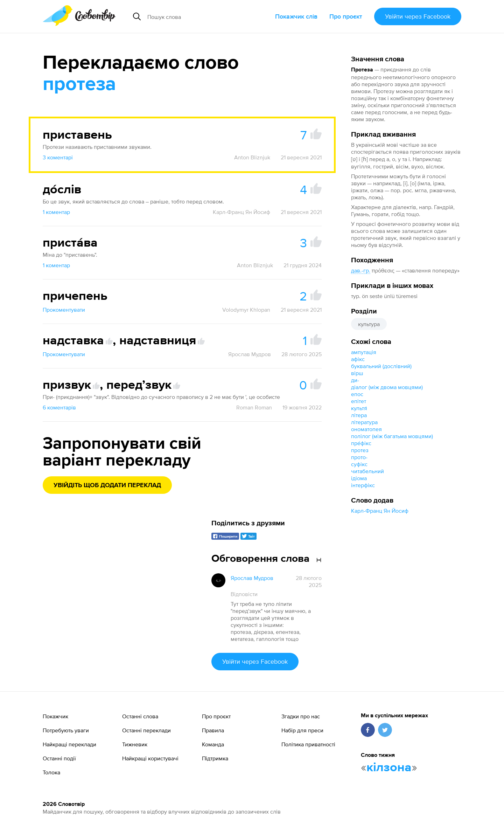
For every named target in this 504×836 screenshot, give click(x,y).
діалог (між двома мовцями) (387, 387)
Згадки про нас (301, 716)
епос (357, 394)
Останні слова (140, 716)
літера (359, 415)
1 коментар (56, 212)
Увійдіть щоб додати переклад (107, 485)
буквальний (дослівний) (381, 366)
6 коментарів (59, 407)
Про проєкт (346, 16)
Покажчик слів (296, 16)
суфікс (359, 464)
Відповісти (244, 594)
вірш (357, 373)
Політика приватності (308, 744)
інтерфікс (363, 485)
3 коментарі (58, 157)
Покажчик (55, 716)
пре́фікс (361, 443)
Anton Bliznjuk (252, 157)
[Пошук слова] (201, 16)
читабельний (367, 471)
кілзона (389, 768)
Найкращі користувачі (150, 758)
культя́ (359, 408)
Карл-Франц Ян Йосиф (380, 511)
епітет (359, 401)
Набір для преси (302, 730)
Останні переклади (146, 730)
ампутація (364, 352)
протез (360, 450)
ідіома (359, 478)
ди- (355, 380)
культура (369, 324)
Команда (213, 744)
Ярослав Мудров (250, 354)
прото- (359, 457)
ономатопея (366, 429)
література (364, 422)
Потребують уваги (66, 730)
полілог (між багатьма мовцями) (392, 436)
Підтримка (215, 758)
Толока (51, 772)
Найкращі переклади (69, 744)
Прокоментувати (64, 310)
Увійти (418, 16)
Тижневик (135, 744)
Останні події (59, 758)
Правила (213, 730)
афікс (358, 359)
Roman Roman (254, 407)
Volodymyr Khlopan (246, 310)
